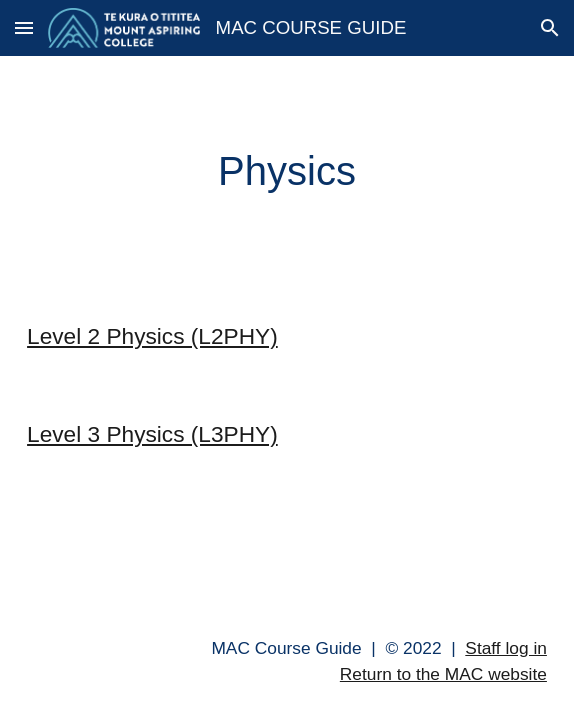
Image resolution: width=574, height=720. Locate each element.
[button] (24, 27)
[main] (287, 171)
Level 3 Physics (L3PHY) (152, 434)
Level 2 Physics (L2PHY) (152, 336)
